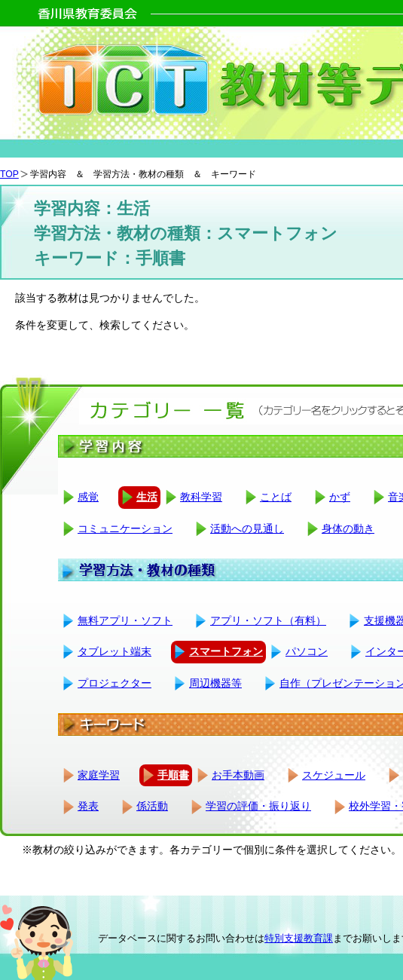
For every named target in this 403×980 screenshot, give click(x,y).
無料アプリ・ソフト (125, 620)
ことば (276, 497)
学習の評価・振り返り (258, 806)
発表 (88, 806)
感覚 (88, 497)
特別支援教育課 (299, 938)
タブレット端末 (114, 651)
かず (340, 497)
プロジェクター (114, 683)
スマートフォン (226, 651)
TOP (9, 174)
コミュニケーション (125, 528)
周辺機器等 (215, 683)
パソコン (307, 651)
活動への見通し (247, 528)
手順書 (173, 775)
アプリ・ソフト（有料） (268, 620)
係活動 (152, 806)
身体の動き (348, 528)
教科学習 (201, 497)
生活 (147, 497)
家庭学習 (99, 775)
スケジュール (334, 775)
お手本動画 (238, 775)
